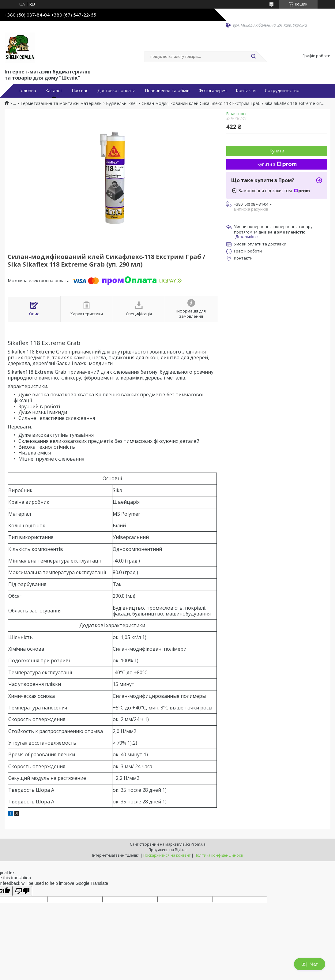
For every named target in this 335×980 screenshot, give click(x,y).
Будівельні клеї (121, 103)
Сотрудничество (282, 91)
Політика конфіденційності (219, 855)
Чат (310, 964)
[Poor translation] (22, 891)
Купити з (277, 164)
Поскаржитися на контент (167, 855)
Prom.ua (198, 844)
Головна (27, 91)
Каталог (54, 91)
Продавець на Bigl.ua (167, 850)
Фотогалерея (213, 91)
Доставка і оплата (117, 91)
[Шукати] (253, 57)
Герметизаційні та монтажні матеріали (61, 103)
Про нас (80, 91)
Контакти (246, 91)
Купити (277, 151)
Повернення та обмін (167, 91)
